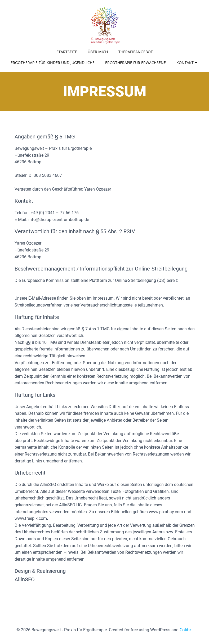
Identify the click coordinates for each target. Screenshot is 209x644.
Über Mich (98, 52)
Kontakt (187, 63)
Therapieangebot (136, 52)
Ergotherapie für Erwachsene (135, 63)
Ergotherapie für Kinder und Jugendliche (53, 63)
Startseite (67, 52)
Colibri (186, 630)
